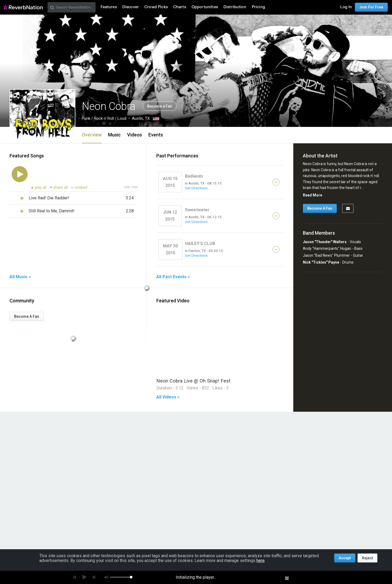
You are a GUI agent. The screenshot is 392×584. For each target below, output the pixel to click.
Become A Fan (27, 316)
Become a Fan (160, 106)
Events (156, 135)
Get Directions (196, 188)
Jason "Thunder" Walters (325, 242)
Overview (92, 135)
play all (41, 188)
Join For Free (371, 7)
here (260, 561)
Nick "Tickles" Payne (321, 262)
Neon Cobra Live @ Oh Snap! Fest (193, 381)
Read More (313, 195)
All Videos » (168, 397)
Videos (135, 135)
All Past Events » (173, 277)
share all (59, 188)
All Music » (20, 277)
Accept (345, 558)
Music (114, 135)
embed (79, 188)
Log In (346, 7)
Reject (367, 558)
